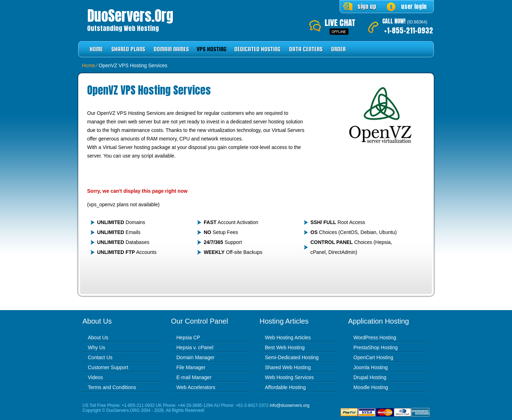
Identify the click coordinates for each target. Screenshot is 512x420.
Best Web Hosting (285, 347)
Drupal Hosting (370, 377)
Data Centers (306, 49)
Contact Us (100, 357)
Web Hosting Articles (288, 337)
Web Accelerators (196, 387)
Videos (95, 377)
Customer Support (108, 367)
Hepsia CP (188, 337)
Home (96, 49)
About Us (98, 337)
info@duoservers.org (290, 405)
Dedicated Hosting (257, 49)
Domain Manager (195, 357)
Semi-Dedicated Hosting (292, 357)
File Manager (191, 367)
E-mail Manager (194, 377)
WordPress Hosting (375, 337)
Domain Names (171, 49)
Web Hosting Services (289, 377)
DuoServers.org (130, 16)
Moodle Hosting (371, 387)
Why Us (97, 347)
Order (338, 49)
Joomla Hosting (371, 367)
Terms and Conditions (112, 387)
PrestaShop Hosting (376, 347)
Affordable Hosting (285, 387)
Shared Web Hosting (288, 367)
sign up (367, 6)
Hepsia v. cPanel (195, 347)
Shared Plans (128, 49)
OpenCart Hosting (373, 357)
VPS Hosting (212, 49)
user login (414, 6)
